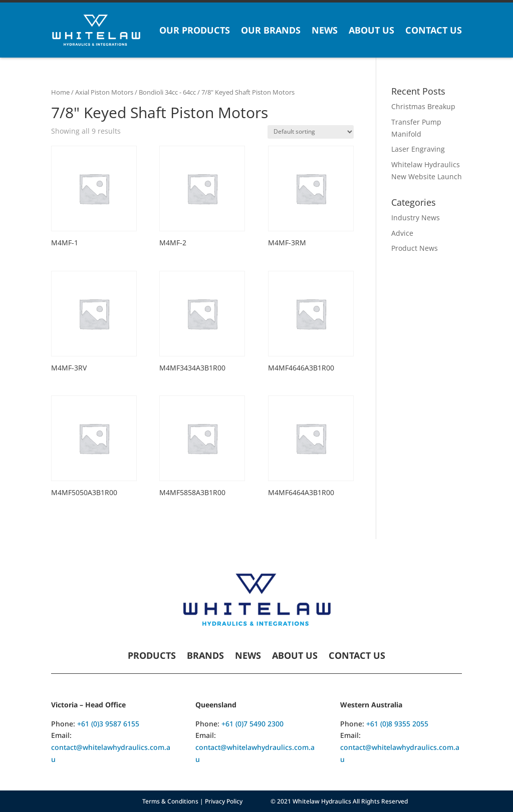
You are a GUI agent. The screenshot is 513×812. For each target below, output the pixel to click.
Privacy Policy (224, 801)
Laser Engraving (418, 149)
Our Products (195, 30)
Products (152, 657)
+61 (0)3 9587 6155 (108, 724)
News (325, 30)
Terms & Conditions (170, 801)
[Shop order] (311, 132)
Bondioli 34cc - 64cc (167, 92)
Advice (402, 233)
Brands (205, 657)
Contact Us (434, 30)
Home (60, 92)
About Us (371, 30)
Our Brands (271, 30)
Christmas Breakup (423, 106)
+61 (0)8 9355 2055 (397, 724)
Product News (415, 248)
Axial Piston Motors (104, 92)
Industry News (416, 218)
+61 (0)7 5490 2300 (252, 724)
